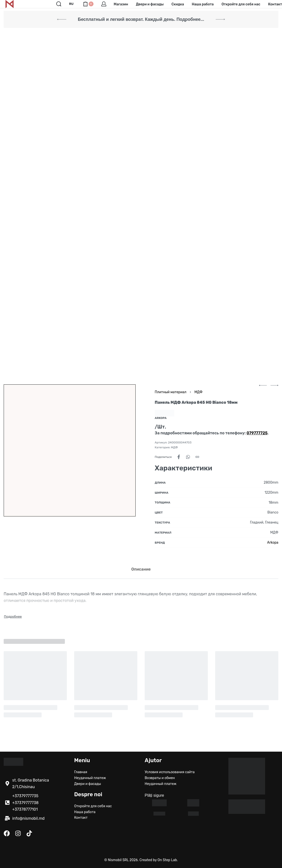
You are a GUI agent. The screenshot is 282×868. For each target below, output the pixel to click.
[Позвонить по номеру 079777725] (257, 433)
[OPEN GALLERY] (70, 450)
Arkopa (273, 543)
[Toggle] (13, 616)
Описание (141, 569)
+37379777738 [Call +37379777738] (25, 803)
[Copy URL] (197, 457)
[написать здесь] (7, 818)
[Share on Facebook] (179, 457)
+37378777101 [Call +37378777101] (25, 809)
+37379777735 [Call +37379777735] (25, 796)
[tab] (141, 569)
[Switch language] (72, 4)
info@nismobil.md (28, 818)
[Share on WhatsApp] (188, 457)
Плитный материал (170, 392)
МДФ (198, 392)
